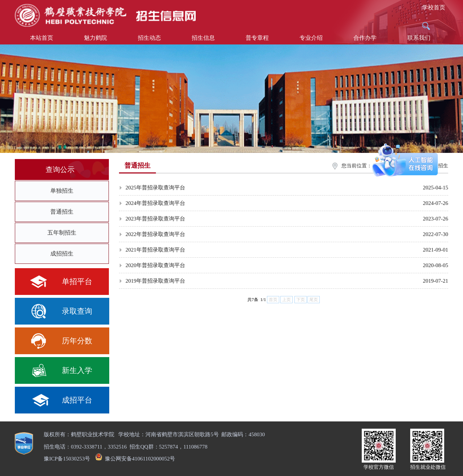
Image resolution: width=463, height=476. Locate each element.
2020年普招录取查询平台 (155, 265)
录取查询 (77, 311)
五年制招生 (62, 233)
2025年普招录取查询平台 (155, 188)
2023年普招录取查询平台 (155, 219)
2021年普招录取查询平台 (155, 250)
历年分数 (77, 341)
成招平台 (77, 400)
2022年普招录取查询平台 (155, 234)
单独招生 (62, 191)
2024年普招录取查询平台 (155, 203)
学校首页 (434, 7)
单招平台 (77, 282)
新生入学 (77, 370)
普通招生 (62, 212)
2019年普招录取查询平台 (155, 281)
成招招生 (62, 254)
